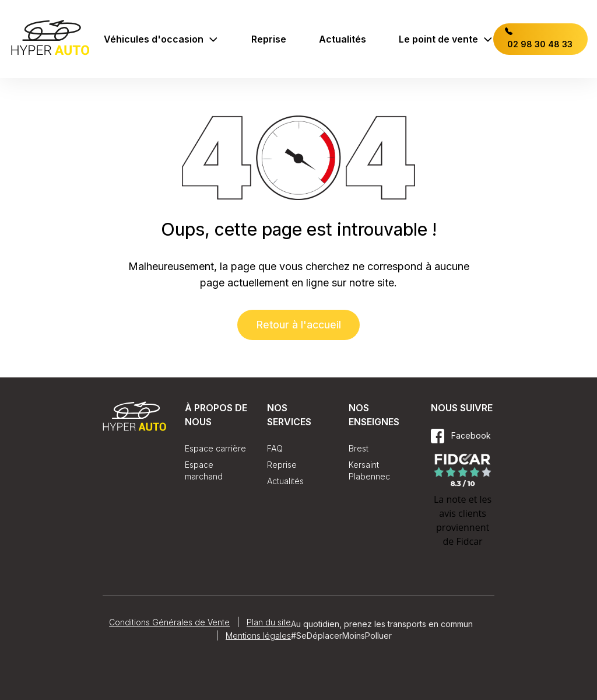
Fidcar (469, 541)
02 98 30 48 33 (539, 38)
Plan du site (269, 622)
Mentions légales (258, 636)
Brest (359, 448)
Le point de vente (446, 39)
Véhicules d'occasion (161, 39)
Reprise (269, 39)
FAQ (275, 448)
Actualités (343, 39)
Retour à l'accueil (298, 325)
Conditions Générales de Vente (169, 622)
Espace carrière (215, 448)
